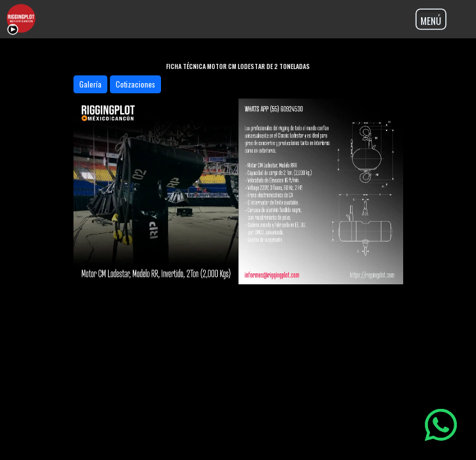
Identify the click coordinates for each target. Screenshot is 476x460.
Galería (90, 84)
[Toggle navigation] (431, 19)
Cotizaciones (135, 84)
